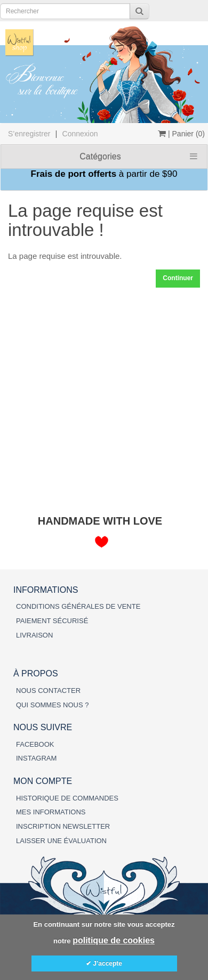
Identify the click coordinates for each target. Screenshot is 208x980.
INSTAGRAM (36, 758)
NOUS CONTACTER (48, 691)
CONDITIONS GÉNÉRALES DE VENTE (78, 606)
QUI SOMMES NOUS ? (53, 705)
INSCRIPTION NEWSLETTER (63, 826)
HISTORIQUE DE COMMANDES (67, 798)
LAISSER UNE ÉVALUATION (61, 841)
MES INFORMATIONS (51, 812)
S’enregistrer (29, 134)
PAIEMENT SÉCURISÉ (52, 621)
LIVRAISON (34, 635)
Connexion (80, 134)
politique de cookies (114, 940)
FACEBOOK (35, 744)
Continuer (178, 278)
